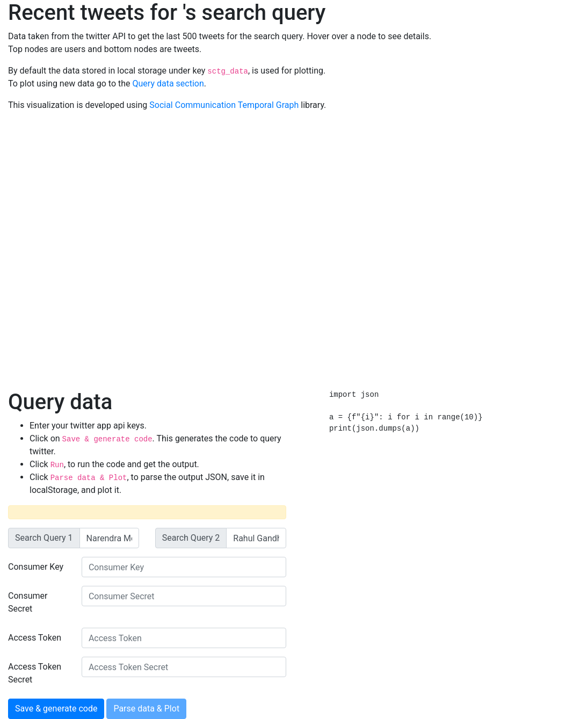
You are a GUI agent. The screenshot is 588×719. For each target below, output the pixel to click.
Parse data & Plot (146, 709)
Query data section (168, 83)
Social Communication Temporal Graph (224, 105)
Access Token (35, 638)
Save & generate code (56, 709)
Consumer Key (36, 567)
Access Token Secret (35, 673)
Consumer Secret (28, 602)
